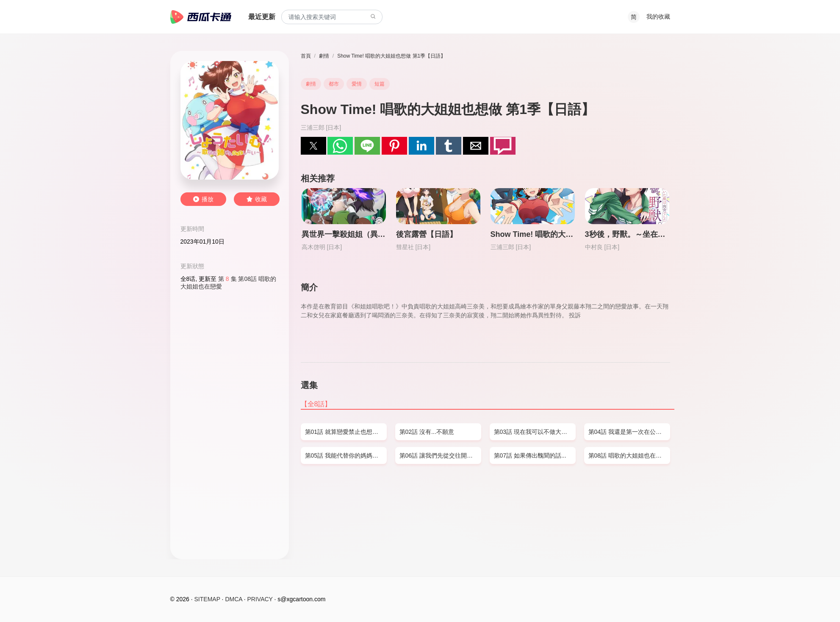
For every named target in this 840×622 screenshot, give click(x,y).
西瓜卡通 (201, 17)
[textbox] (332, 17)
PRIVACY (260, 599)
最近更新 (262, 17)
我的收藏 (658, 17)
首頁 (306, 56)
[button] (313, 146)
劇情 (324, 56)
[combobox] (332, 17)
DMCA (233, 599)
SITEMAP (207, 599)
